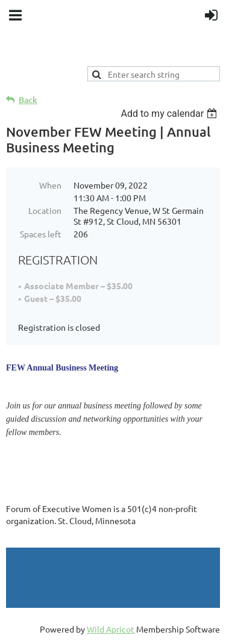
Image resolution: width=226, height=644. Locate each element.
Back (28, 100)
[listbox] (170, 114)
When (50, 185)
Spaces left (41, 234)
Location (45, 210)
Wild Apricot (111, 629)
